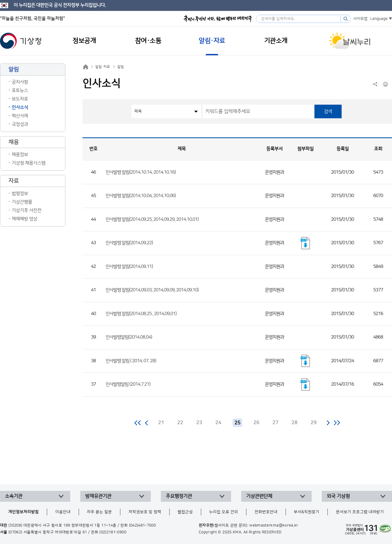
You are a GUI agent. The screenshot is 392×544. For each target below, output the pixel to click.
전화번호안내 (266, 512)
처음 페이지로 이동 (138, 423)
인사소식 (20, 107)
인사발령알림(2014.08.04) (129, 337)
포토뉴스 (20, 90)
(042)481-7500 (143, 525)
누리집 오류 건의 (223, 512)
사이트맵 (360, 19)
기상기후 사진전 (27, 210)
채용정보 (20, 155)
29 (314, 423)
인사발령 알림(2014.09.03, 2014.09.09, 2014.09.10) (152, 290)
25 (237, 423)
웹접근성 (185, 512)
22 (180, 423)
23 (199, 423)
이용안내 (63, 512)
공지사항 (20, 82)
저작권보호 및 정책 (145, 512)
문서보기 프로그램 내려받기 (360, 512)
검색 (328, 111)
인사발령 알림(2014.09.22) (129, 243)
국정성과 (20, 124)
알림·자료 (103, 67)
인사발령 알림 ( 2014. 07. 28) (131, 361)
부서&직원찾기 (307, 512)
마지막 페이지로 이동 (337, 423)
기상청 (21, 41)
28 (295, 423)
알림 (121, 67)
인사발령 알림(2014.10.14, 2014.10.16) (141, 172)
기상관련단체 (259, 496)
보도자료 (20, 99)
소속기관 (14, 496)
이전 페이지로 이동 (147, 423)
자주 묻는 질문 (99, 512)
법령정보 (20, 194)
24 (218, 423)
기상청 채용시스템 (29, 163)
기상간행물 (22, 202)
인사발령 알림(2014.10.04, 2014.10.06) (141, 196)
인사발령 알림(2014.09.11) (129, 267)
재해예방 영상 (24, 219)
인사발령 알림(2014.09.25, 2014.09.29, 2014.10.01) (152, 219)
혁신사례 (20, 116)
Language (379, 19)
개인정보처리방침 (23, 512)
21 (161, 423)
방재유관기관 (98, 496)
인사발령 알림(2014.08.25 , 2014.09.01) (141, 314)
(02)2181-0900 (113, 532)
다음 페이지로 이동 (328, 423)
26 (256, 423)
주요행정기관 (179, 496)
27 (275, 423)
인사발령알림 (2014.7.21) (128, 384)
